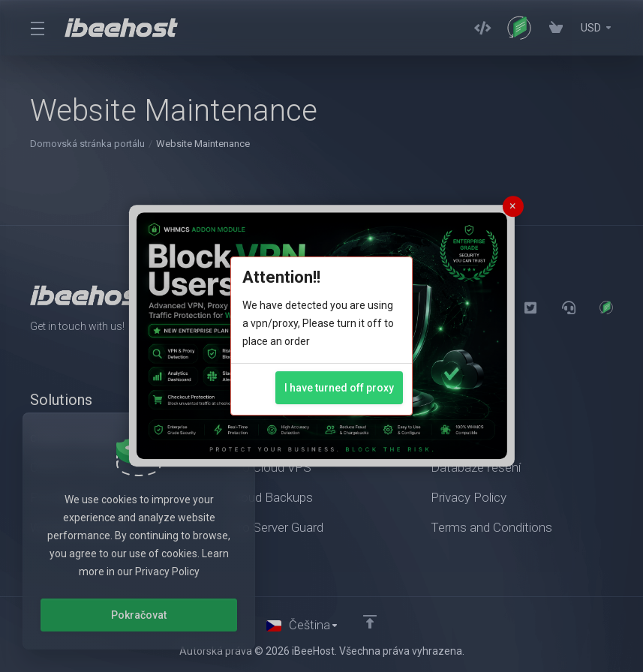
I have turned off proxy (339, 388)
